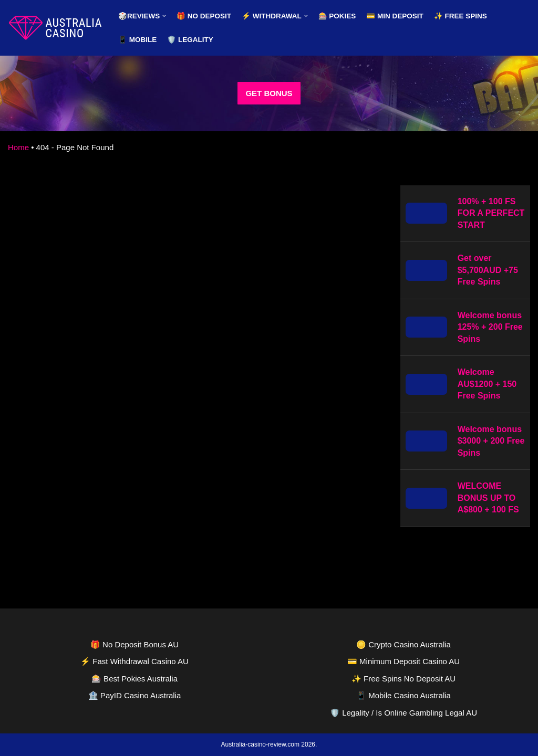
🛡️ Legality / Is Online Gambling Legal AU (403, 713)
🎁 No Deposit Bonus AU (134, 644)
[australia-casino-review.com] (55, 28)
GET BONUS (269, 93)
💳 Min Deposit (395, 16)
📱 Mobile (137, 40)
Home (18, 147)
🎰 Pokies (337, 16)
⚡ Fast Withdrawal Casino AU (134, 661)
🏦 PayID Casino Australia (135, 695)
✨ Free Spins (461, 16)
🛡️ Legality (190, 40)
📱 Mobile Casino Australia (403, 695)
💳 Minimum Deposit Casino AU (403, 661)
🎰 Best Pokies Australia (134, 679)
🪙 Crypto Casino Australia (403, 644)
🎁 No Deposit (204, 16)
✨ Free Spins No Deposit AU (403, 679)
